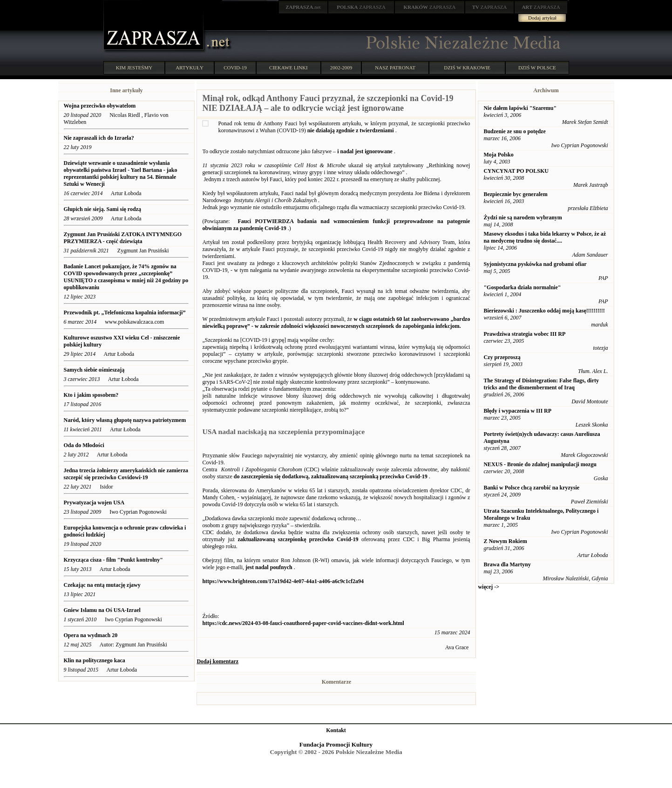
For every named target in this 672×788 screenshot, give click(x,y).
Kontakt (336, 730)
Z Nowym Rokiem (505, 541)
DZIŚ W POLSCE (537, 68)
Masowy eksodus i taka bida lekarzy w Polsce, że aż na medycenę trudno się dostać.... (545, 237)
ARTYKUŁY (190, 68)
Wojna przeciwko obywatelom (100, 106)
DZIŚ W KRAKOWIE (467, 68)
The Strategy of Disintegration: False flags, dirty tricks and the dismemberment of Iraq (541, 384)
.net (303, 7)
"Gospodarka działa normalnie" (522, 287)
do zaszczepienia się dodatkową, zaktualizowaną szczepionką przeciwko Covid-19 (331, 476)
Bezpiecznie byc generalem (515, 194)
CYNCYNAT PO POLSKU (516, 171)
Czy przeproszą (502, 357)
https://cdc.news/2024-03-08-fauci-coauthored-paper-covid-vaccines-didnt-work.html (303, 623)
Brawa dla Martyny (507, 564)
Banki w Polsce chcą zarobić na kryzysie (531, 488)
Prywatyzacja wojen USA (94, 503)
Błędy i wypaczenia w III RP (517, 411)
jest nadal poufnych (269, 567)
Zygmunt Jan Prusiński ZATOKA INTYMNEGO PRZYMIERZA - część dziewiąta (123, 238)
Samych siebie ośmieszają (94, 370)
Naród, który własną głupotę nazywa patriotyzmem (125, 420)
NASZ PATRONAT (395, 68)
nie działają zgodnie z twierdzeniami (351, 130)
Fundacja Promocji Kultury (336, 744)
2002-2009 (341, 68)
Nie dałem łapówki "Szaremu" (520, 108)
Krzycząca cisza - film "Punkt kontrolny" (113, 560)
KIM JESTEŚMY (134, 68)
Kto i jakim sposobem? (91, 395)
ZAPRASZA (361, 7)
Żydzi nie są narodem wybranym (523, 217)
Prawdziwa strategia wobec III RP (524, 334)
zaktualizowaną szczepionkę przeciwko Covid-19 (298, 539)
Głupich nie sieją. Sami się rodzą (102, 209)
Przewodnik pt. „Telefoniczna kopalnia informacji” (125, 312)
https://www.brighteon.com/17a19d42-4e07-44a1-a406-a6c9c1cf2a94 (283, 581)
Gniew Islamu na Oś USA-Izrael (103, 610)
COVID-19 (235, 68)
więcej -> (489, 587)
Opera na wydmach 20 (91, 635)
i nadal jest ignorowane (365, 151)
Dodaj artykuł (542, 18)
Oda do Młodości (84, 445)
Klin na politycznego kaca (95, 660)
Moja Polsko (498, 155)
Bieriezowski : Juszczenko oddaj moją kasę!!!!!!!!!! (544, 311)
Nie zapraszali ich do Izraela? (99, 138)
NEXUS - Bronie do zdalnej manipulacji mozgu (540, 464)
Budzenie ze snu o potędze (514, 131)
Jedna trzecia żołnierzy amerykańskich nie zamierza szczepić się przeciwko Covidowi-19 (126, 474)
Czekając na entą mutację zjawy (102, 585)
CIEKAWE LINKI (288, 68)
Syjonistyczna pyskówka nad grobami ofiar (535, 264)
